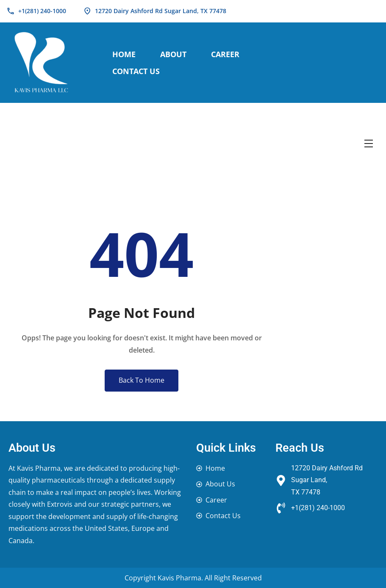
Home (124, 54)
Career (225, 54)
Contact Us (136, 71)
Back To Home (142, 380)
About (173, 54)
